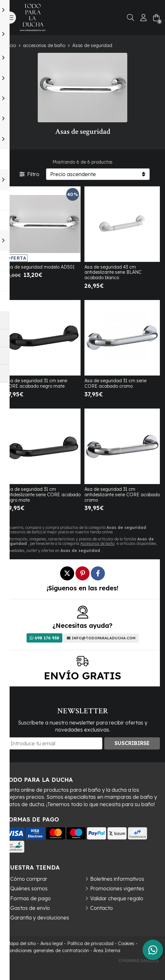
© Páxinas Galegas (139, 961)
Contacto (102, 908)
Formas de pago (31, 898)
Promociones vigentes (117, 888)
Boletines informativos (117, 879)
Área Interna (107, 951)
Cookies (126, 944)
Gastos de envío (30, 908)
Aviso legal (51, 944)
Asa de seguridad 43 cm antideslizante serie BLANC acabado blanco (113, 272)
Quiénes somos (29, 888)
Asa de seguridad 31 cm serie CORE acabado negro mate (36, 383)
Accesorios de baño (97, 543)
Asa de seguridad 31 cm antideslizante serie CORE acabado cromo (122, 495)
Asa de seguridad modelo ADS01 (40, 267)
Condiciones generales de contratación (48, 951)
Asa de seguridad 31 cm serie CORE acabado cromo (115, 383)
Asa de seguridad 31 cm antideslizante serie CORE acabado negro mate (43, 495)
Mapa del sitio (21, 944)
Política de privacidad (90, 944)
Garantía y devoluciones (40, 918)
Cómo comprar (29, 879)
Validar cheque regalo (117, 898)
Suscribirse (132, 743)
